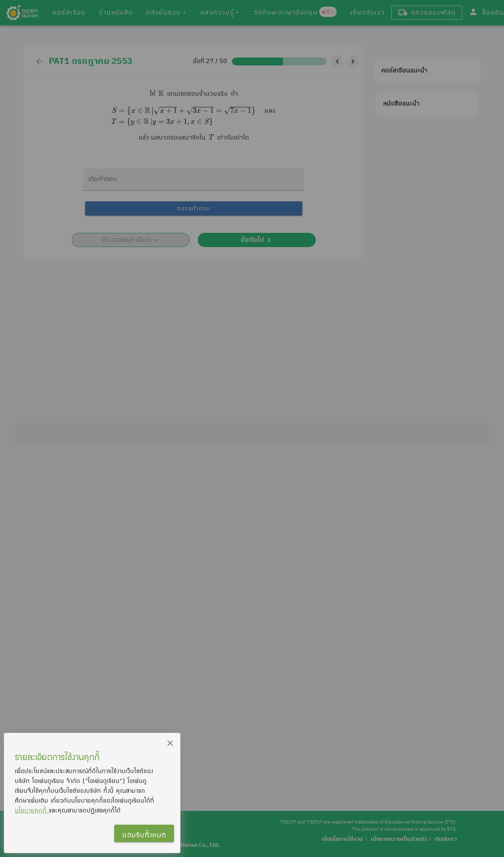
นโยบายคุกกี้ (32, 810)
